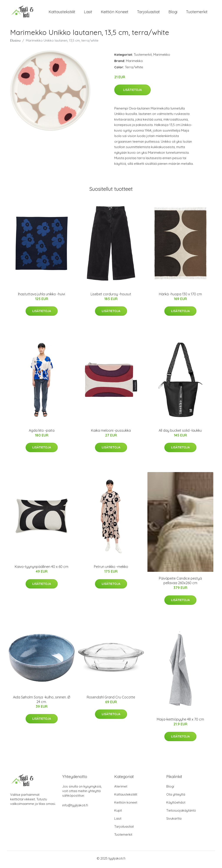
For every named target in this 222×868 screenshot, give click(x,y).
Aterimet (121, 789)
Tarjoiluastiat (148, 13)
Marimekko (162, 57)
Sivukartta (174, 821)
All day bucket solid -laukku (180, 433)
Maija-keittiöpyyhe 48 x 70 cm (180, 722)
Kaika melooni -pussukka (111, 433)
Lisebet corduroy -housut (111, 296)
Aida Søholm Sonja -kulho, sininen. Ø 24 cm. (42, 702)
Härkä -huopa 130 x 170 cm (180, 296)
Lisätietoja (132, 92)
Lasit (88, 13)
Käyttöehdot (176, 805)
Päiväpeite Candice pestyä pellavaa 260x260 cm (180, 583)
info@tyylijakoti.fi (75, 807)
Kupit (118, 813)
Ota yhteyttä (176, 797)
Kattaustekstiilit (62, 13)
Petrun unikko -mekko (111, 569)
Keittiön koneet (115, 13)
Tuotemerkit (197, 13)
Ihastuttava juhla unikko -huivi (42, 296)
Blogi (173, 13)
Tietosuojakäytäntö (181, 813)
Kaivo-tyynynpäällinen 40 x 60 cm (42, 569)
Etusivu (15, 43)
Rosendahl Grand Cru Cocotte (111, 699)
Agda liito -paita (42, 433)
